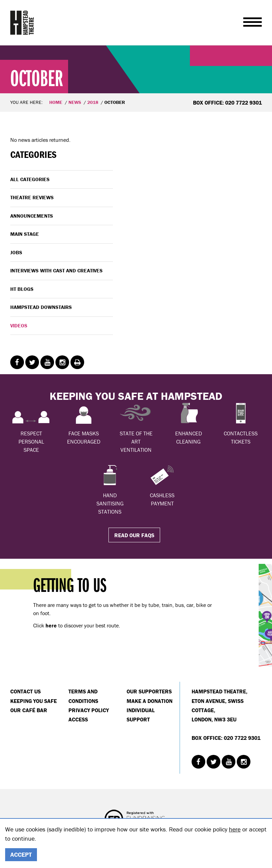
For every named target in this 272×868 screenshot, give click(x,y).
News (75, 102)
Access (78, 719)
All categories (30, 179)
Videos (19, 325)
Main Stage (25, 234)
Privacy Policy (89, 710)
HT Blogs (22, 289)
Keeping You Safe (34, 701)
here (235, 829)
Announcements (32, 216)
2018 (93, 102)
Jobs (16, 252)
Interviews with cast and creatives (56, 270)
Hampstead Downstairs (41, 307)
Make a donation (150, 701)
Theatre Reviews (32, 197)
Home (56, 102)
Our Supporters (149, 691)
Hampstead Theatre (22, 23)
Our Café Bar (29, 710)
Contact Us (25, 691)
